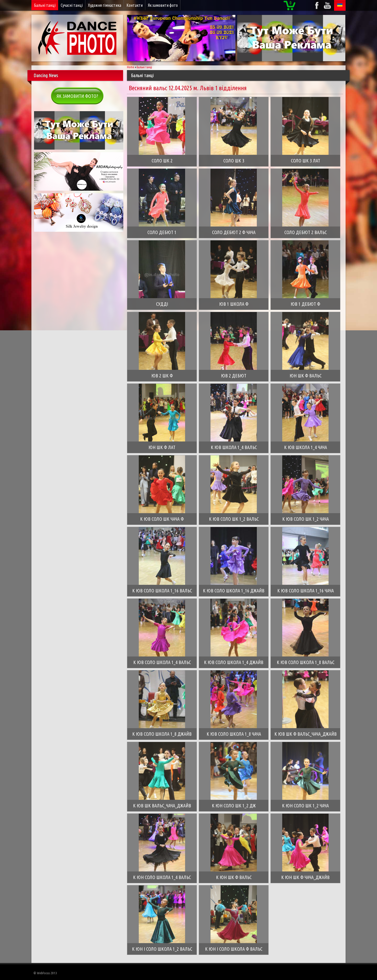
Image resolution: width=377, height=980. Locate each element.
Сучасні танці (72, 5)
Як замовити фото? (77, 96)
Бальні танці (45, 5)
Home (131, 67)
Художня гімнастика (105, 5)
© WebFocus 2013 (45, 973)
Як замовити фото (163, 5)
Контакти (135, 5)
